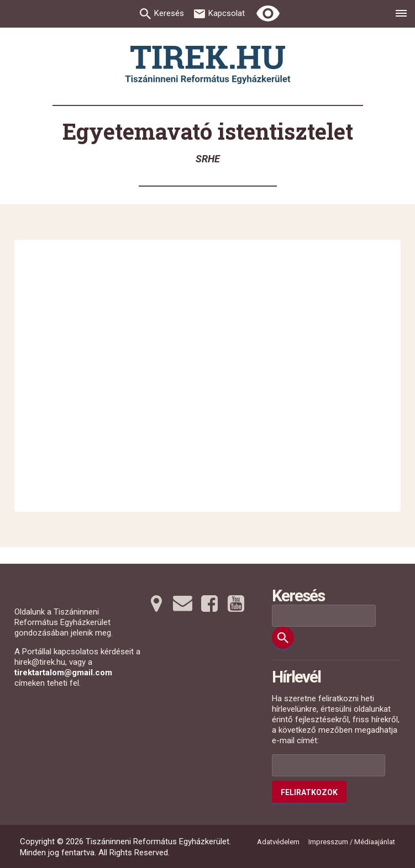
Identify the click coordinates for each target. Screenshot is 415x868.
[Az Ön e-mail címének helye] (329, 765)
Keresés (169, 13)
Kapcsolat (227, 13)
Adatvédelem (278, 842)
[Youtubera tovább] (236, 604)
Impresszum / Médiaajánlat (352, 842)
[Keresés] (283, 638)
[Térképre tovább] (156, 604)
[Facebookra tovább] (209, 604)
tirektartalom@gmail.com (63, 673)
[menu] (401, 15)
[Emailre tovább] (183, 604)
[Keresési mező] (324, 616)
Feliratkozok (309, 792)
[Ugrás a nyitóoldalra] (208, 65)
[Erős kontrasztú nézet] (268, 14)
